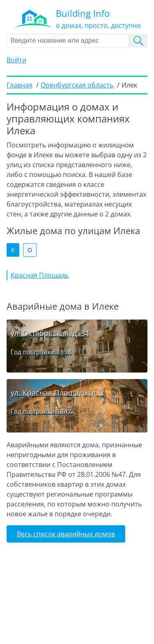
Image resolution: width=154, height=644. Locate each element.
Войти (16, 60)
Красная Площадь (40, 275)
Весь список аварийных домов (66, 534)
